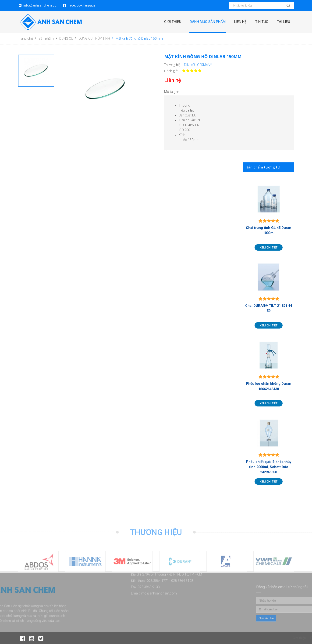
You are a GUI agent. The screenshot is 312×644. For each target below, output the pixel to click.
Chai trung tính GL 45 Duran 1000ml (269, 230)
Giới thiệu (173, 22)
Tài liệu (284, 22)
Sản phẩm (46, 38)
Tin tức (262, 22)
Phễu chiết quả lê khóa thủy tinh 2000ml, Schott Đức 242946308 (269, 467)
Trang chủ (25, 38)
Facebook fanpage (81, 5)
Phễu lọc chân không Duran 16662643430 (269, 386)
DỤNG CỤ (66, 38)
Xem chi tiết (269, 247)
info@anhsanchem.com (41, 5)
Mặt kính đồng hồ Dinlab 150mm (139, 38)
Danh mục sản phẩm (208, 22)
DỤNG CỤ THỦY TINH (94, 38)
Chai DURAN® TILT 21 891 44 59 (269, 308)
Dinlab (190, 110)
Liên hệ (240, 22)
